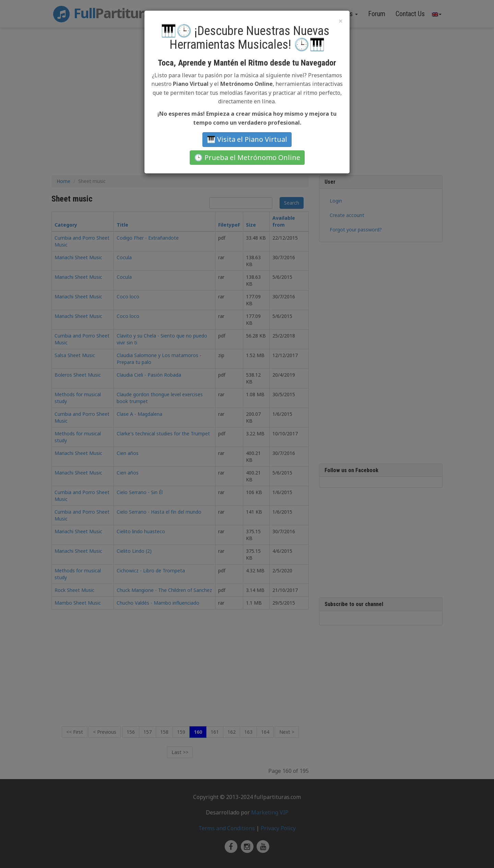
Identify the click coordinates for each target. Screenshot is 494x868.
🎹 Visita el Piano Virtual (247, 139)
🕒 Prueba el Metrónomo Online (247, 157)
